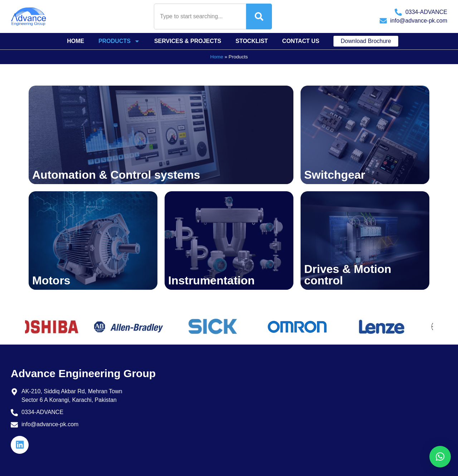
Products (119, 41)
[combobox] (200, 16)
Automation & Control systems (116, 175)
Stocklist (252, 41)
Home (75, 41)
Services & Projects (188, 41)
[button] (440, 457)
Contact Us (301, 41)
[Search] (259, 16)
